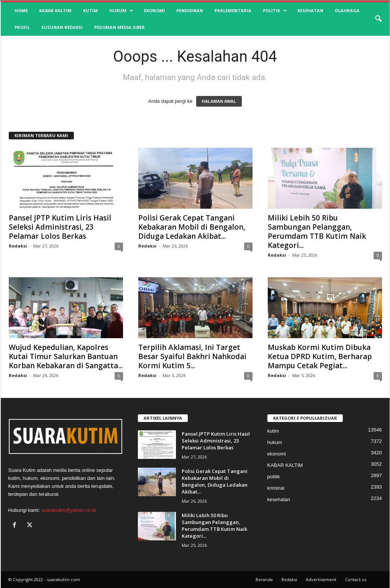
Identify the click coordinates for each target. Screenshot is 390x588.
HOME (21, 10)
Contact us (356, 579)
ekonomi (154, 10)
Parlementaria (233, 10)
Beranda (264, 579)
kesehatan (310, 10)
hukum (121, 11)
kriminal (276, 488)
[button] (378, 19)
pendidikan (190, 10)
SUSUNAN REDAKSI (62, 27)
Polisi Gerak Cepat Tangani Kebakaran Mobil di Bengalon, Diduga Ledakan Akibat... (192, 227)
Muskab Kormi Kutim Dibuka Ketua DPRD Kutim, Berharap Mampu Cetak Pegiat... (320, 356)
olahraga (347, 10)
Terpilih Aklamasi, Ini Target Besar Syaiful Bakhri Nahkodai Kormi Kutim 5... (192, 356)
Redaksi (18, 246)
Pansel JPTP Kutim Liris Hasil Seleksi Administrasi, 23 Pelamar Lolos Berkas (60, 227)
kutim (90, 10)
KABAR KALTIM (55, 10)
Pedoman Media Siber (119, 27)
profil (22, 27)
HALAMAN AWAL (219, 101)
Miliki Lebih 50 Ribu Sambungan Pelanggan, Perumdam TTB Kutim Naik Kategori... (317, 232)
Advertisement (321, 579)
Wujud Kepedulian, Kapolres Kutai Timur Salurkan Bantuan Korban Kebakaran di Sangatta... (66, 356)
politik (275, 11)
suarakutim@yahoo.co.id (68, 510)
